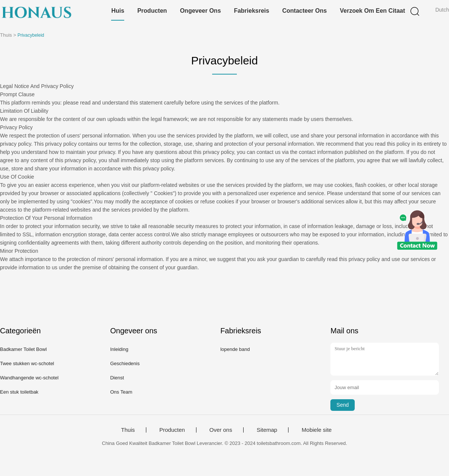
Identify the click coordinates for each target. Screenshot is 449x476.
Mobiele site (317, 430)
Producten (152, 11)
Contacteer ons (304, 11)
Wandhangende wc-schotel (29, 378)
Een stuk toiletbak (19, 392)
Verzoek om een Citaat (372, 11)
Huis (118, 11)
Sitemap (267, 430)
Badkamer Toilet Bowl (23, 349)
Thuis (128, 430)
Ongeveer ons (200, 11)
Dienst (117, 378)
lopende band (235, 349)
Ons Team (121, 392)
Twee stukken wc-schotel (27, 363)
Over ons (221, 430)
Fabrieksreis (251, 11)
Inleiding (119, 349)
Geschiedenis (125, 363)
